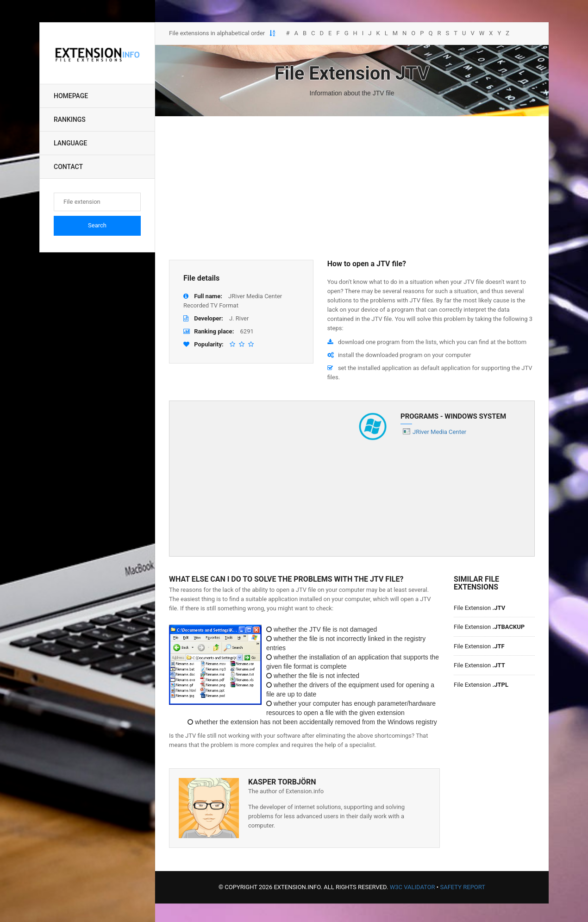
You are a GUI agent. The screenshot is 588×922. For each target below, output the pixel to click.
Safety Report (463, 887)
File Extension (479, 608)
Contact (68, 167)
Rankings (70, 119)
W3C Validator (413, 887)
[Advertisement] (352, 188)
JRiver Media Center (439, 432)
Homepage (71, 96)
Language (70, 143)
